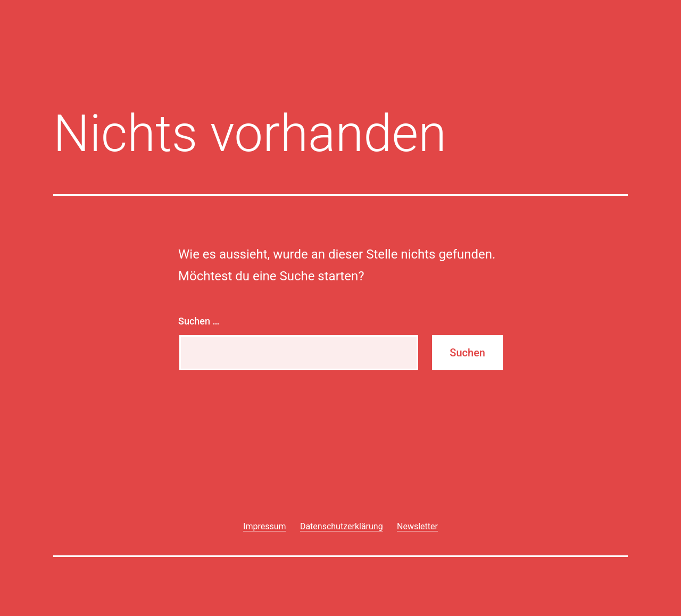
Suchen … (199, 321)
